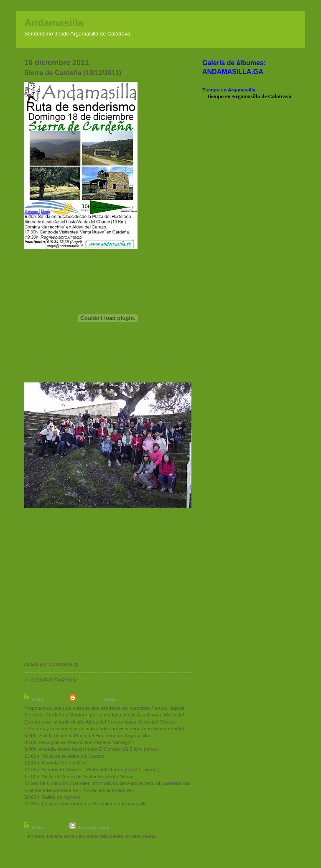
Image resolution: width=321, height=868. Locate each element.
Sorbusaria (90, 699)
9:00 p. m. (56, 699)
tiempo (216, 96)
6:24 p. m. (56, 827)
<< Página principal (47, 859)
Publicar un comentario (54, 848)
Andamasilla (54, 23)
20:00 (86, 664)
